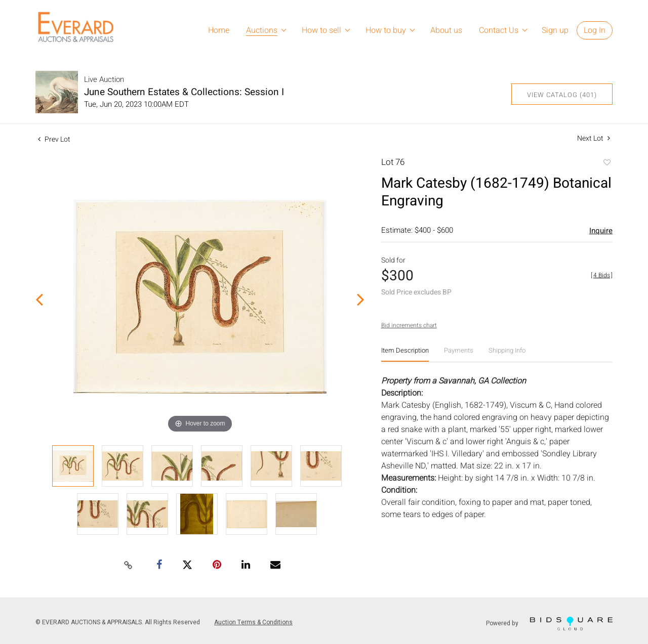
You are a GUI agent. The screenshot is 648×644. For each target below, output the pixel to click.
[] (602, 275)
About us (446, 30)
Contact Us (499, 30)
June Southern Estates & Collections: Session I (184, 92)
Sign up (555, 30)
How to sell (321, 30)
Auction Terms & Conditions (253, 622)
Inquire (601, 231)
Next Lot (594, 138)
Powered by (549, 624)
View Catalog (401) (562, 95)
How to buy (386, 30)
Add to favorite (606, 163)
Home (219, 30)
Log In (595, 30)
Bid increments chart (409, 325)
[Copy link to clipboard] (129, 566)
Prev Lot (54, 139)
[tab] (405, 354)
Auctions (262, 30)
